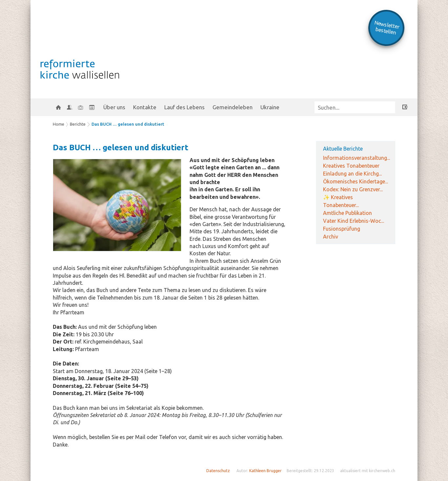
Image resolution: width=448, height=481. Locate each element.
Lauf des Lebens (184, 107)
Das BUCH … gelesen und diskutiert (128, 124)
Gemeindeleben (233, 107)
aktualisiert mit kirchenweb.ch (368, 471)
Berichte (78, 124)
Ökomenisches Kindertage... (356, 181)
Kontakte (145, 107)
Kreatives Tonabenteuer (351, 166)
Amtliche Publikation (347, 213)
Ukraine (270, 107)
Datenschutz (218, 471)
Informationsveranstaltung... (356, 158)
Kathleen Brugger (265, 471)
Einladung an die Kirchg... (352, 174)
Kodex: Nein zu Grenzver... (353, 189)
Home (59, 124)
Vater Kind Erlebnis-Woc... (354, 221)
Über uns (114, 107)
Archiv (331, 237)
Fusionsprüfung (342, 229)
